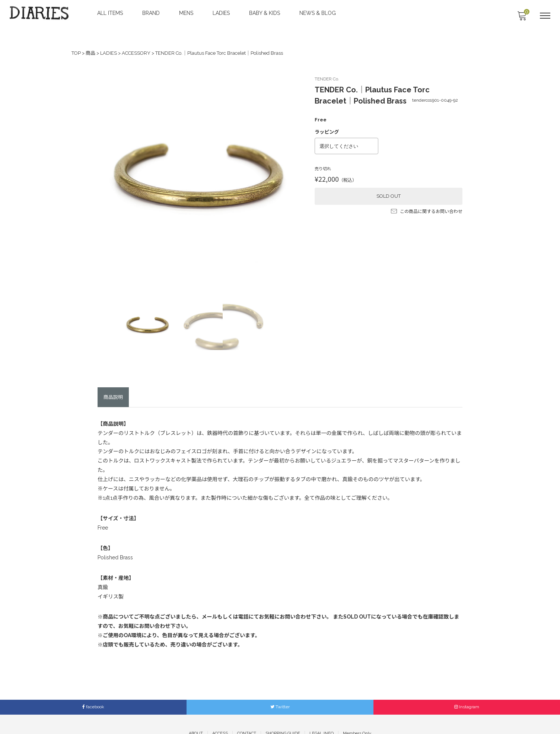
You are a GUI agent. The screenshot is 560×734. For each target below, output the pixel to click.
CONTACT (247, 715)
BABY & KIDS (265, 13)
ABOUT (196, 715)
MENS (187, 13)
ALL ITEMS (111, 13)
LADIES (222, 13)
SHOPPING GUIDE (283, 715)
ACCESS (220, 715)
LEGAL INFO (322, 715)
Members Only (357, 715)
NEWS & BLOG (318, 13)
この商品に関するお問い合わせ (427, 208)
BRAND (152, 13)
